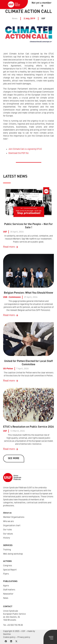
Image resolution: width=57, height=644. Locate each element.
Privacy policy (24, 637)
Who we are (8, 521)
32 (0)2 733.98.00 (15, 625)
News (6, 598)
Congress (8, 566)
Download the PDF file (18, 153)
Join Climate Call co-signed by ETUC (25, 149)
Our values (8, 534)
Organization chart (12, 526)
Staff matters (9, 590)
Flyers (6, 574)
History (7, 538)
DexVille (7, 634)
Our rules (7, 530)
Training (7, 550)
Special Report (10, 570)
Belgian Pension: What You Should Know (28, 293)
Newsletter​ (8, 594)
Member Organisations (14, 517)
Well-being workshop (13, 554)
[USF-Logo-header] (14, 4)
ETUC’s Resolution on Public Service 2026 (28, 427)
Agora (6, 586)
